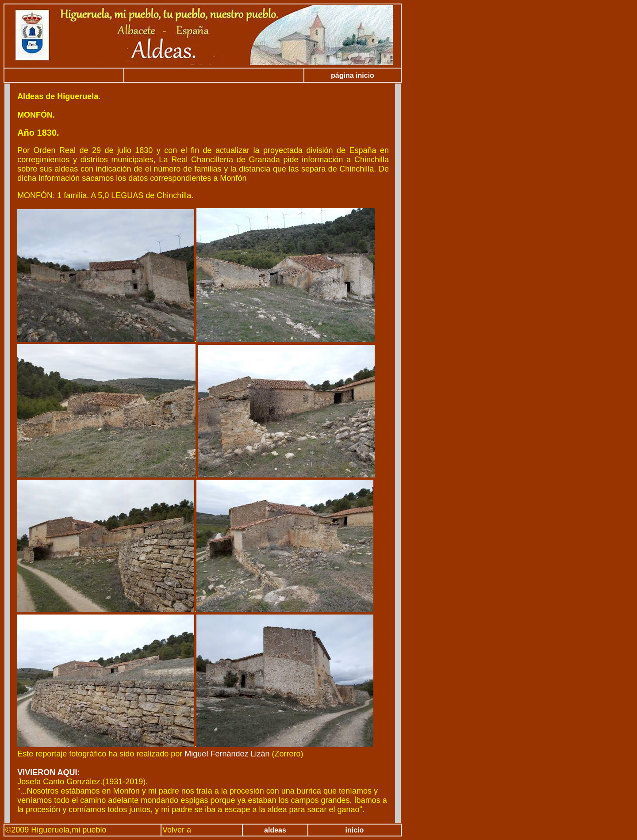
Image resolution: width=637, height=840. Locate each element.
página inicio (353, 75)
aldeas (275, 830)
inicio (355, 830)
